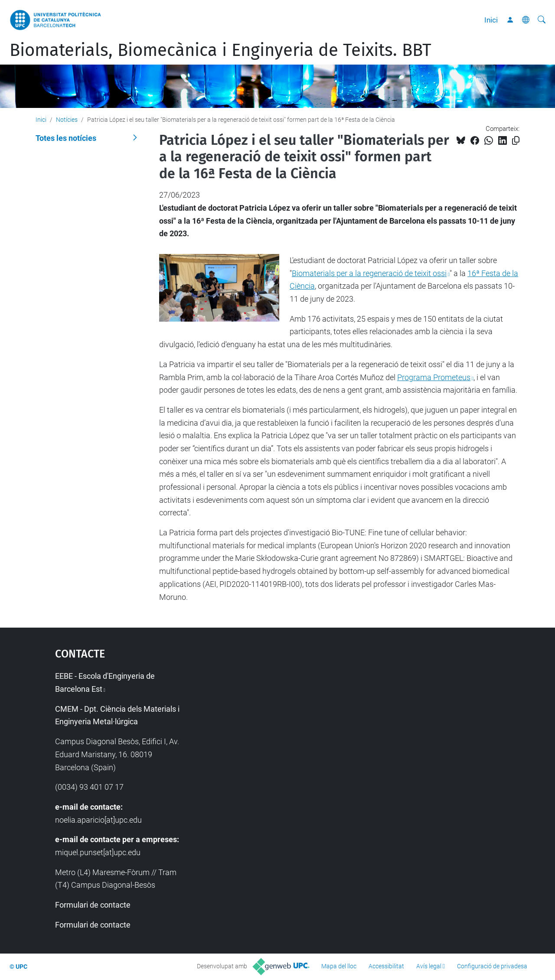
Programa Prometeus (434, 377)
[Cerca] (542, 20)
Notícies (67, 120)
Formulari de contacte (93, 905)
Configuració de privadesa (492, 966)
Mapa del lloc (339, 966)
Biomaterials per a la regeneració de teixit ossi (369, 273)
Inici (491, 20)
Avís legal (429, 966)
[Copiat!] (516, 141)
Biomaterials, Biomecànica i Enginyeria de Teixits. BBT (220, 50)
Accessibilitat (386, 966)
